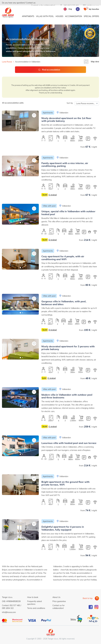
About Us (56, 597)
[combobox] (87, 103)
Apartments (28, 17)
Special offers (91, 17)
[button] (20, 129)
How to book (33, 597)
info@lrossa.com (9, 612)
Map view (95, 62)
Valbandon (64, 113)
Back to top (88, 597)
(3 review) (53, 330)
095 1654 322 (8, 608)
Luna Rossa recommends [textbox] (87, 103)
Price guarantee (59, 601)
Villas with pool (45, 17)
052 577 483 (15, 605)
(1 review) (53, 195)
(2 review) (53, 240)
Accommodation (74, 17)
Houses (59, 17)
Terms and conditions (36, 608)
